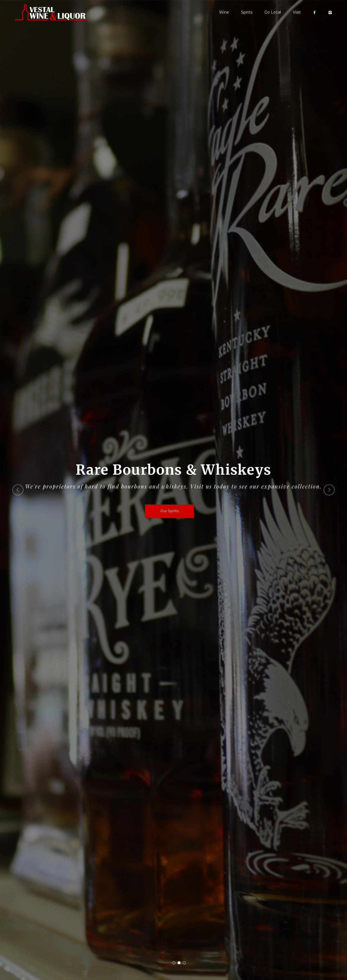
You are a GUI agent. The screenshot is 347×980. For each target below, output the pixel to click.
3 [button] (184, 963)
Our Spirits (169, 511)
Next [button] (329, 490)
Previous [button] (18, 490)
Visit (297, 12)
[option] (173, 490)
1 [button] (174, 963)
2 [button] (179, 963)
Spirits (247, 12)
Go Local (273, 12)
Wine (224, 12)
